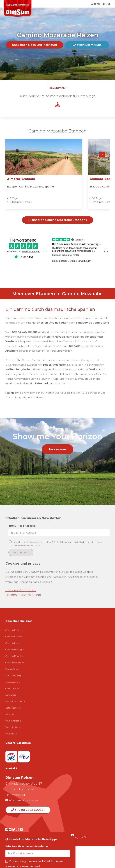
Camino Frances (14, 637)
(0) (106, 4)
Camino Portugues (15, 650)
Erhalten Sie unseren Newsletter (27, 846)
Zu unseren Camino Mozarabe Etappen (58, 220)
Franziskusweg (13, 675)
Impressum (57, 449)
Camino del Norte (14, 662)
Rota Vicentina (13, 708)
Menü (95, 4)
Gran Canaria (12, 688)
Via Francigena (13, 721)
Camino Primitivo (15, 656)
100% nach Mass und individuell (35, 45)
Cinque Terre (12, 669)
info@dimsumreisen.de (22, 800)
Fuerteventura (13, 682)
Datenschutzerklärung (23, 595)
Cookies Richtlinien (21, 590)
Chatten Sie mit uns (87, 45)
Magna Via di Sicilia (15, 701)
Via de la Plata (13, 727)
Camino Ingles (13, 643)
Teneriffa (10, 714)
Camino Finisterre (15, 630)
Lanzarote (11, 695)
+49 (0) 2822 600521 (28, 810)
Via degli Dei (12, 734)
